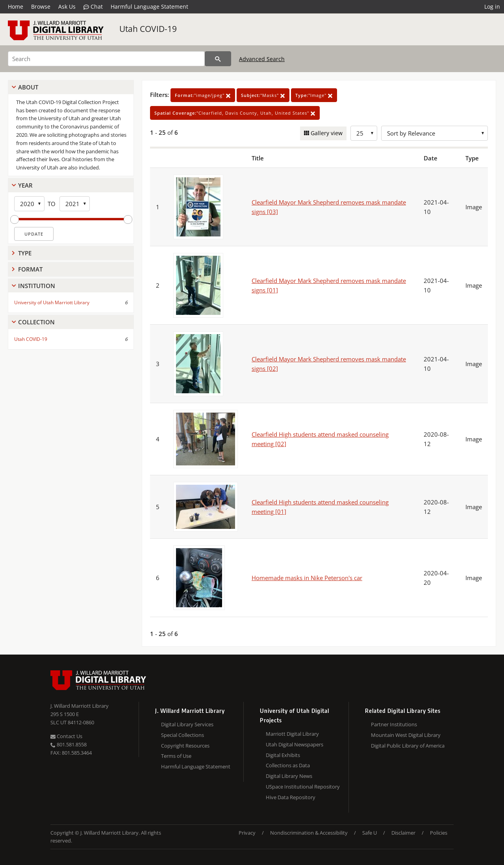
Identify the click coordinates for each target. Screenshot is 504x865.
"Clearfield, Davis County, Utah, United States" (235, 113)
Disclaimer (403, 833)
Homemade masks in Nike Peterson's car (307, 578)
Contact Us (66, 736)
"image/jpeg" (203, 95)
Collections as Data (288, 765)
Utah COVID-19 (148, 29)
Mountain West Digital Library (406, 735)
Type (25, 253)
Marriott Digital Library (292, 734)
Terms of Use (176, 756)
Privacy (247, 833)
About (28, 87)
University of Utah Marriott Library (52, 302)
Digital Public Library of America (408, 746)
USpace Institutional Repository (303, 787)
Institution (37, 286)
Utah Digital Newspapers (295, 744)
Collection (36, 322)
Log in (492, 7)
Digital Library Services (187, 724)
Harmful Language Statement (149, 7)
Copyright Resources (185, 746)
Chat (93, 7)
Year (25, 185)
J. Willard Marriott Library (80, 706)
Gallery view (326, 133)
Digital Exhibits (283, 755)
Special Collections (183, 735)
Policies (439, 833)
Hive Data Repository (291, 797)
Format (30, 269)
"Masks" (263, 95)
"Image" (314, 95)
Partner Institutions (394, 724)
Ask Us (67, 7)
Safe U (370, 833)
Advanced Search (262, 59)
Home (16, 7)
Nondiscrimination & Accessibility (309, 833)
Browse (41, 7)
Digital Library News (289, 776)
